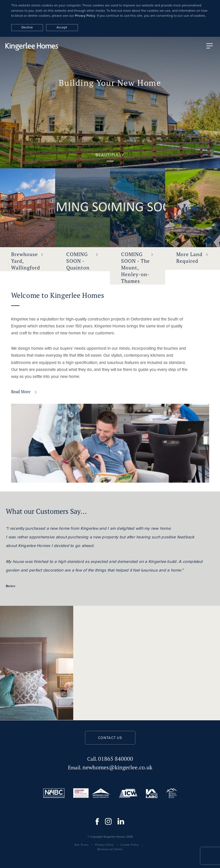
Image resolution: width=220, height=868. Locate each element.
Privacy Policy (85, 16)
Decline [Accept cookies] (27, 27)
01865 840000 (110, 759)
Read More (24, 392)
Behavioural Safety (110, 849)
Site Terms (81, 845)
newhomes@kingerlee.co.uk (110, 767)
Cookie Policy (129, 845)
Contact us (110, 738)
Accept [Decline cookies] (62, 27)
